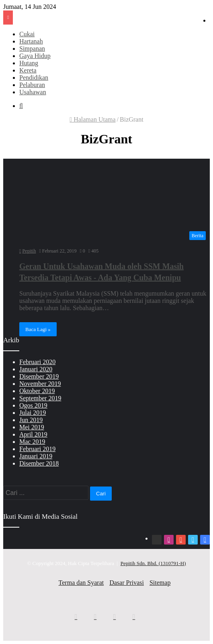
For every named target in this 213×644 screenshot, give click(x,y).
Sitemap (160, 583)
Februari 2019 (37, 449)
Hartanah (31, 41)
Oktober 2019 (37, 391)
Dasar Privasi (127, 583)
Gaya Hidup (35, 56)
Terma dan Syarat (81, 583)
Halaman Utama (92, 119)
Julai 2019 (33, 413)
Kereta (28, 70)
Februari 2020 (37, 362)
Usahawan (33, 92)
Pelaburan (32, 85)
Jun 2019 (31, 420)
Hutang (29, 63)
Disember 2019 (39, 376)
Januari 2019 (36, 456)
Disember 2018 (39, 463)
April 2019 (33, 434)
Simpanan (32, 49)
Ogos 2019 (33, 405)
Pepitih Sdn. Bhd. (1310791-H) (153, 563)
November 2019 (40, 384)
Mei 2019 (32, 427)
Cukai (27, 34)
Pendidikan (34, 78)
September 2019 (40, 398)
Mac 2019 (32, 442)
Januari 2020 (36, 369)
